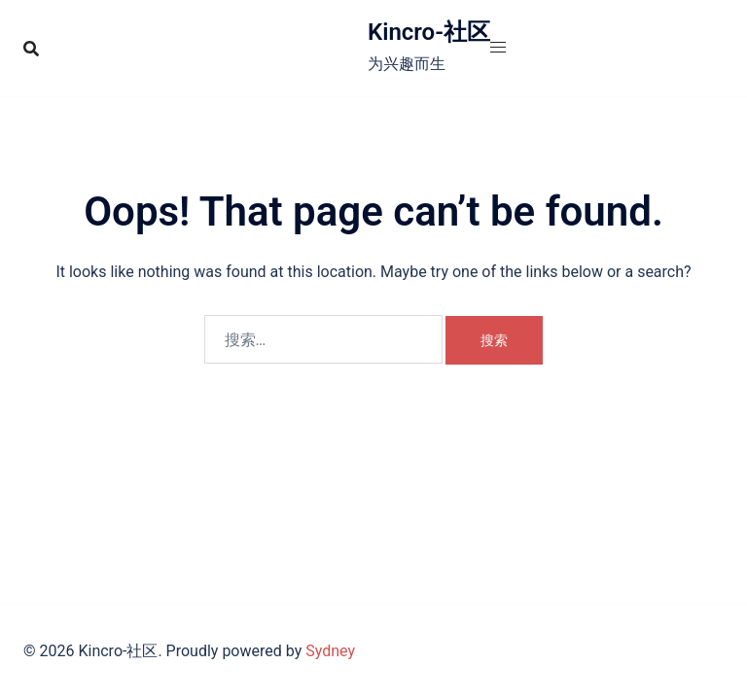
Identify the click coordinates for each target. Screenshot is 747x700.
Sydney (330, 651)
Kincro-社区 (429, 32)
